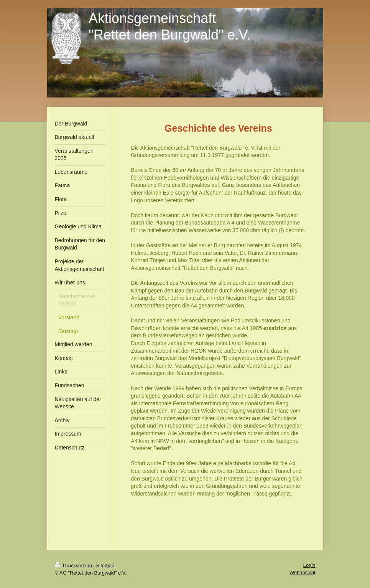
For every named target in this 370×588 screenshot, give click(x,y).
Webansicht (303, 572)
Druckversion (74, 566)
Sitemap (105, 566)
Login (309, 565)
